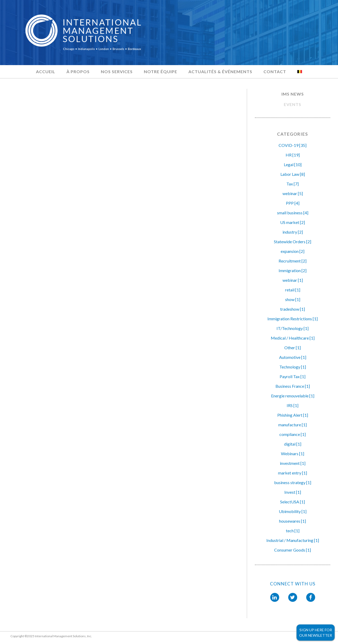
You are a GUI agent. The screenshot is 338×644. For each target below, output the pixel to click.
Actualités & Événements (220, 71)
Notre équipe (161, 71)
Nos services (117, 71)
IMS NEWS (293, 94)
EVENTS (293, 104)
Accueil (46, 71)
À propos (78, 71)
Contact (275, 71)
